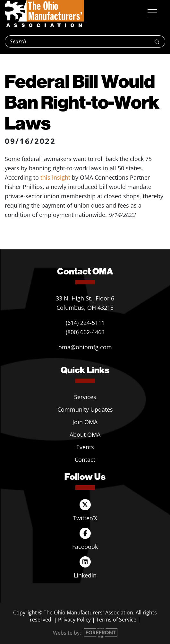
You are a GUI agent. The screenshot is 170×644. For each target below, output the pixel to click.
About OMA (85, 434)
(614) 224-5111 (85, 323)
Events (85, 447)
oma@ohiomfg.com (85, 347)
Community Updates (85, 409)
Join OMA (85, 422)
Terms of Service (116, 620)
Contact (85, 460)
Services (85, 397)
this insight (55, 177)
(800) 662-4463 (85, 332)
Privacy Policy (74, 620)
